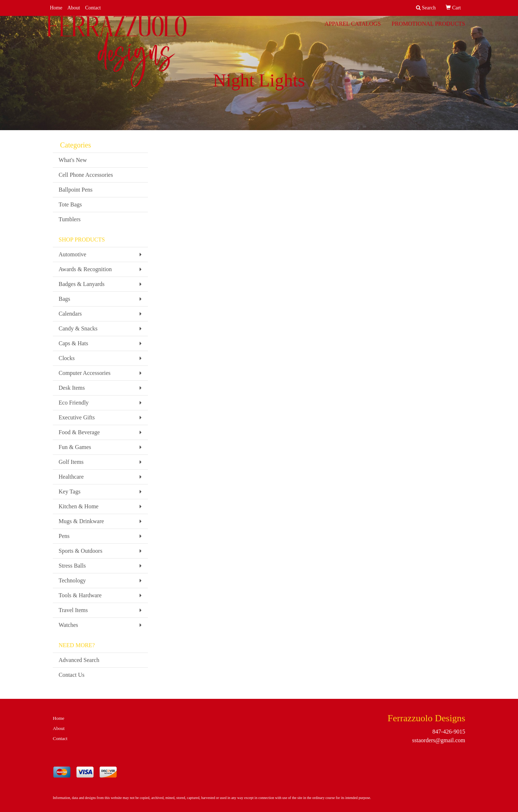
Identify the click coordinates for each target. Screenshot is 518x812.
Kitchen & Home (78, 506)
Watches (68, 625)
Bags (64, 299)
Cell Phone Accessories (86, 175)
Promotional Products (428, 29)
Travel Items (73, 610)
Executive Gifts (77, 417)
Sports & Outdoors (80, 551)
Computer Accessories (85, 373)
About (74, 8)
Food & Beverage (79, 432)
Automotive (72, 254)
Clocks (67, 358)
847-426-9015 (449, 732)
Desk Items (72, 388)
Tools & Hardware (80, 595)
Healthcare (71, 477)
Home (56, 8)
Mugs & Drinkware (81, 521)
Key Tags (69, 492)
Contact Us (72, 675)
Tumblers (70, 219)
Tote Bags (70, 204)
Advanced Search (79, 660)
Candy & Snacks (78, 328)
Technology (72, 580)
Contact (93, 8)
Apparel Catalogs (353, 29)
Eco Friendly (74, 403)
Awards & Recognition (85, 269)
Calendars (70, 314)
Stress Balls (72, 566)
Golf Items (71, 462)
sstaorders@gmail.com (439, 740)
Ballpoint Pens (76, 190)
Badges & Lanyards (82, 284)
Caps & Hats (73, 343)
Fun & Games (75, 447)
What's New (73, 160)
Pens (64, 536)
